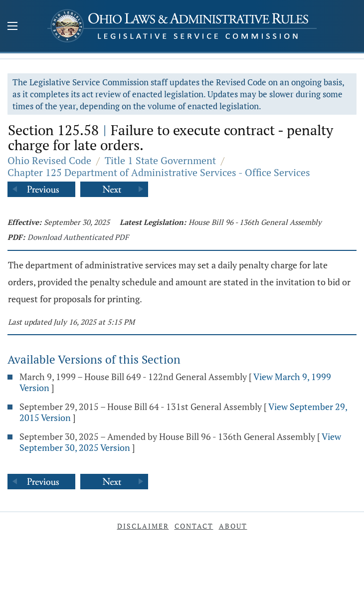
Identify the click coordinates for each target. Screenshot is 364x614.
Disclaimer (143, 526)
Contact (194, 526)
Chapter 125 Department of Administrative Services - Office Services (159, 172)
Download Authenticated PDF (78, 237)
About (233, 526)
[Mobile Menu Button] (12, 27)
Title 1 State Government (160, 160)
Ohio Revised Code (49, 160)
